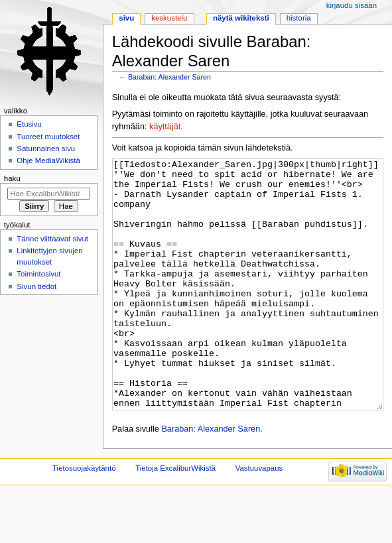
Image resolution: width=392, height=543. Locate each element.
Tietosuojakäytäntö (84, 518)
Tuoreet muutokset (48, 137)
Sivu (126, 18)
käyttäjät (165, 127)
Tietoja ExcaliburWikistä (175, 518)
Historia (299, 18)
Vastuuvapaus (259, 518)
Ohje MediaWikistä (48, 160)
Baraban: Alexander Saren (169, 77)
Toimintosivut (38, 274)
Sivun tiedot (36, 286)
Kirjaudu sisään (352, 5)
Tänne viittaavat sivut (52, 239)
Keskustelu (169, 18)
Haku (12, 178)
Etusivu (29, 124)
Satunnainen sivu (46, 149)
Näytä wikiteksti (241, 18)
